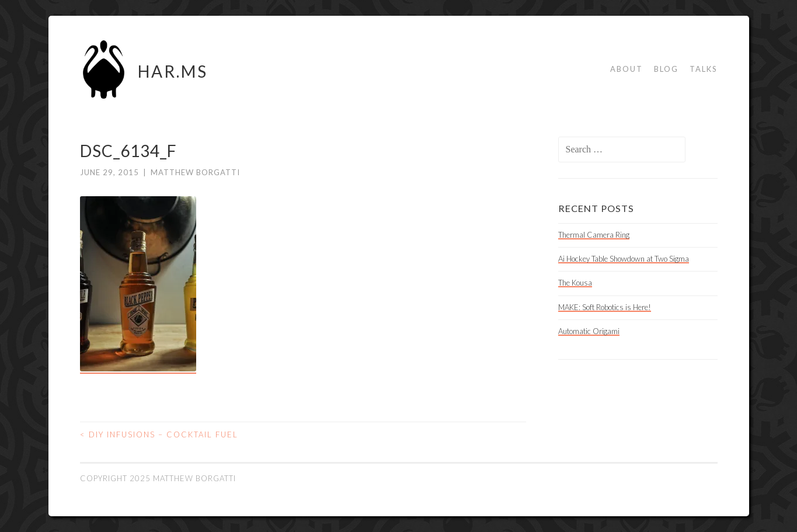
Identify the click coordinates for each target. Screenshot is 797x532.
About (627, 69)
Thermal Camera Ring (594, 235)
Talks (704, 69)
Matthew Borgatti (195, 172)
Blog (666, 69)
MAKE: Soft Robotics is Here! (605, 307)
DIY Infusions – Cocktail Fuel (159, 434)
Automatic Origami (589, 331)
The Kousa (575, 283)
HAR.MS (173, 71)
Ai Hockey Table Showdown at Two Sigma (624, 259)
